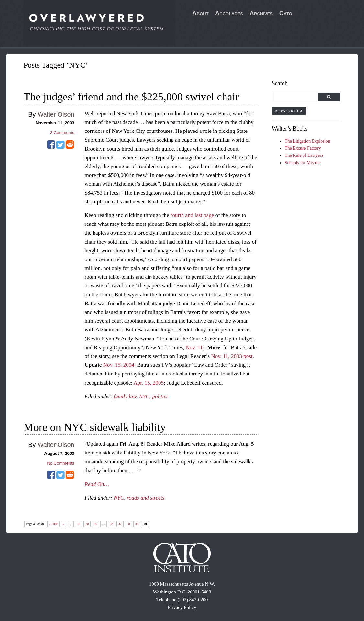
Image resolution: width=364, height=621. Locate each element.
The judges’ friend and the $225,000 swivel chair (131, 97)
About (200, 13)
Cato (286, 13)
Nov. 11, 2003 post (232, 356)
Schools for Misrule (303, 163)
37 (120, 524)
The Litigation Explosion (308, 141)
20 (87, 524)
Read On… (97, 484)
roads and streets (146, 498)
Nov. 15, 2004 (119, 365)
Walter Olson (56, 114)
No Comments (61, 463)
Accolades (229, 13)
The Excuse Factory (303, 148)
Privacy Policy (182, 607)
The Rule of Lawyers (304, 155)
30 (95, 524)
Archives (261, 13)
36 (112, 524)
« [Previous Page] (64, 524)
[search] (296, 97)
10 (79, 524)
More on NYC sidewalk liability (95, 427)
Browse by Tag (289, 111)
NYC (144, 396)
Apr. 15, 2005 (149, 383)
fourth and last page (192, 215)
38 (128, 524)
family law (125, 396)
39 (137, 524)
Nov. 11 (194, 347)
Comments (62, 133)
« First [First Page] (53, 524)
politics (160, 396)
